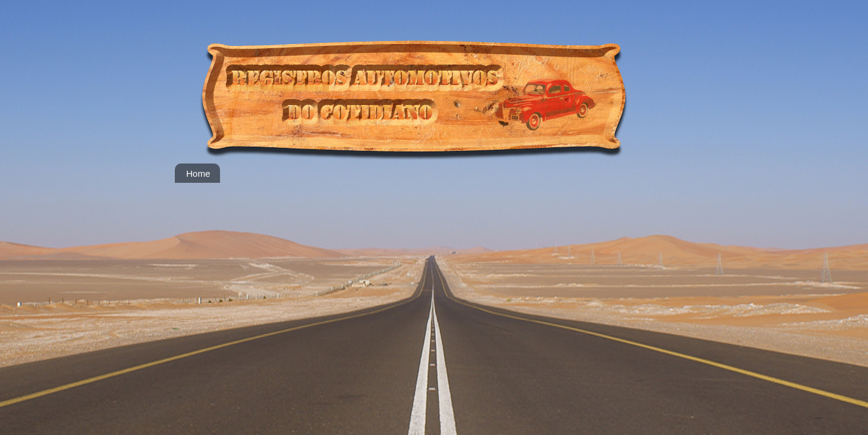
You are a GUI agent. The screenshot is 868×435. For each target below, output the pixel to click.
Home (198, 173)
